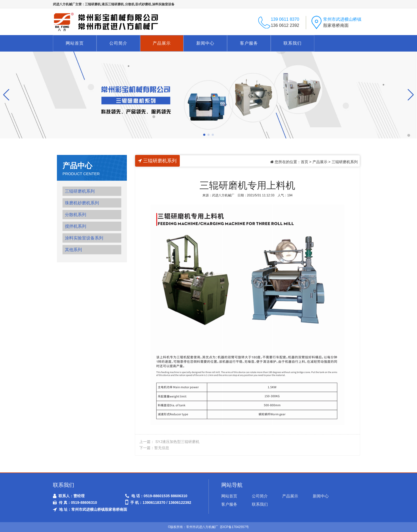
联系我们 (293, 43)
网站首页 (75, 43)
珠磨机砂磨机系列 (82, 203)
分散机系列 (76, 215)
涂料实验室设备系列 (84, 238)
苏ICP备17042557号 (234, 527)
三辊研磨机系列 (80, 191)
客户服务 (249, 43)
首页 (305, 162)
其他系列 (73, 250)
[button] (204, 135)
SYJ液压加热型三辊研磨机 (177, 442)
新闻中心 (205, 43)
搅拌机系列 (76, 226)
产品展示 (162, 43)
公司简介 (118, 43)
